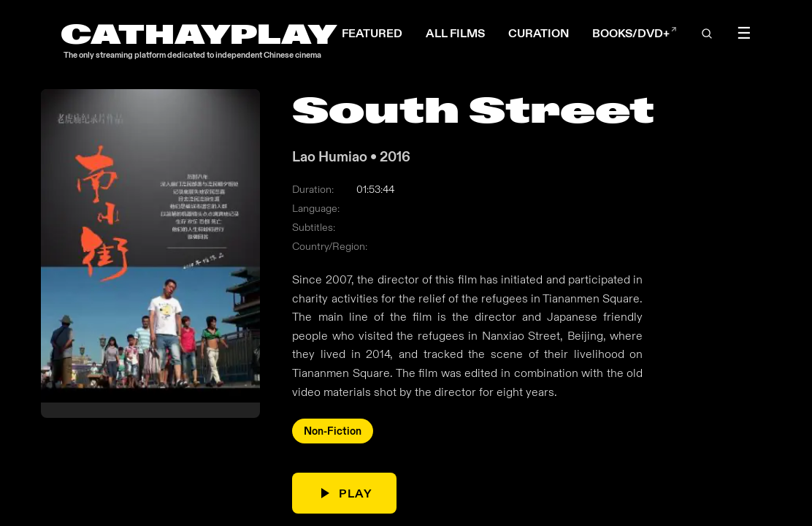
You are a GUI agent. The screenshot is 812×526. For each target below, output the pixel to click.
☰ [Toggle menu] (744, 34)
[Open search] (707, 34)
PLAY (344, 494)
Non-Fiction (333, 432)
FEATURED (372, 33)
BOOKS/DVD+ (635, 33)
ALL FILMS (455, 33)
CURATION (539, 33)
